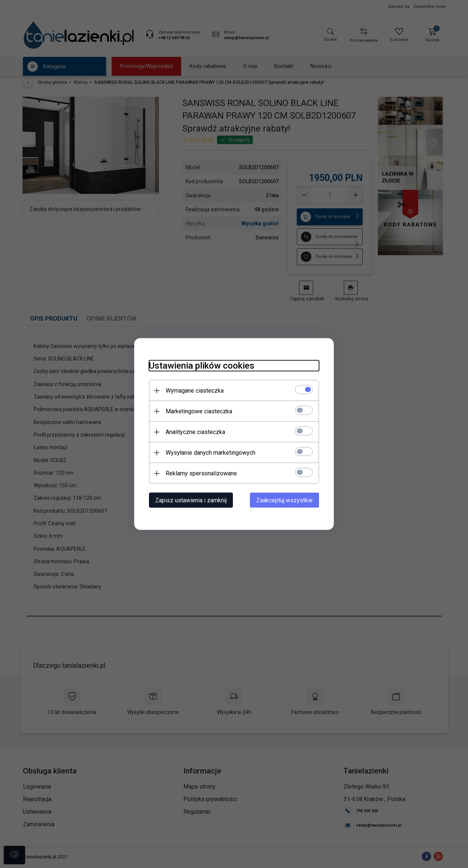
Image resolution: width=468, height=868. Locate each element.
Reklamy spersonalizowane (201, 473)
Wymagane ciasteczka (195, 391)
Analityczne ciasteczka (195, 432)
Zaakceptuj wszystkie (284, 500)
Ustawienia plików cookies (202, 366)
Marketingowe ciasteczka (199, 411)
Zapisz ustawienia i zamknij (191, 500)
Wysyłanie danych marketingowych (211, 453)
